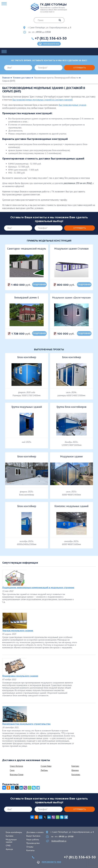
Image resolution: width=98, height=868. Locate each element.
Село (12, 770)
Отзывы (30, 847)
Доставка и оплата (35, 832)
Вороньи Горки (17, 774)
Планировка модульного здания (20, 676)
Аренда (9, 849)
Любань (44, 770)
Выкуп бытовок (33, 836)
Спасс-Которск (16, 766)
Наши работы (33, 839)
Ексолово (76, 774)
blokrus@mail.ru (59, 841)
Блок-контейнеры (14, 832)
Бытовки (10, 836)
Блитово (75, 766)
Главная (6, 78)
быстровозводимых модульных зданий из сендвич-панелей (42, 100)
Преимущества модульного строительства (26, 724)
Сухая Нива (46, 766)
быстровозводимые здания (72, 105)
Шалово (75, 770)
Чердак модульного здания (18, 630)
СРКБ (8, 846)
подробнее (39, 285)
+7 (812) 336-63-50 (51, 38)
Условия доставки (22, 78)
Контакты (30, 850)
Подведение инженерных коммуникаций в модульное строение (38, 587)
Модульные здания (11, 841)
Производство (33, 843)
